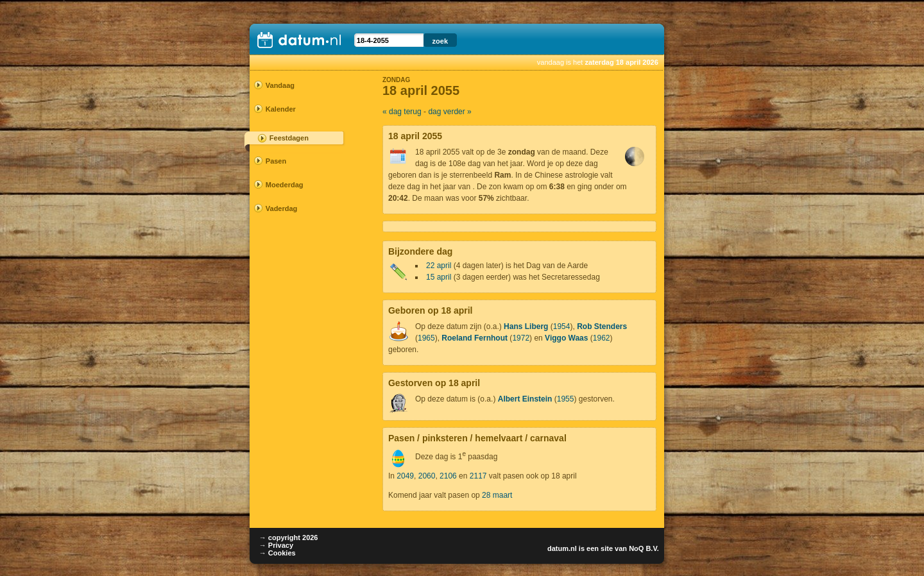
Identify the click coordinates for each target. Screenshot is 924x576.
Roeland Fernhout (475, 338)
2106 (448, 476)
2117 (478, 476)
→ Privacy (276, 545)
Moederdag (285, 185)
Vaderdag (282, 208)
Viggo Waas (566, 338)
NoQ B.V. (644, 548)
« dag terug (402, 112)
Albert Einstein (525, 399)
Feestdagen (289, 138)
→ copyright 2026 (289, 538)
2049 (405, 476)
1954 (562, 326)
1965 (426, 338)
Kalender (281, 109)
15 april (439, 277)
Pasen (276, 161)
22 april (439, 266)
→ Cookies (278, 553)
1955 (566, 399)
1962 (602, 338)
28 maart (497, 495)
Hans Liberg (526, 326)
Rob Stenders (602, 326)
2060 (427, 476)
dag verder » (449, 112)
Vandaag (280, 85)
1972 (521, 338)
